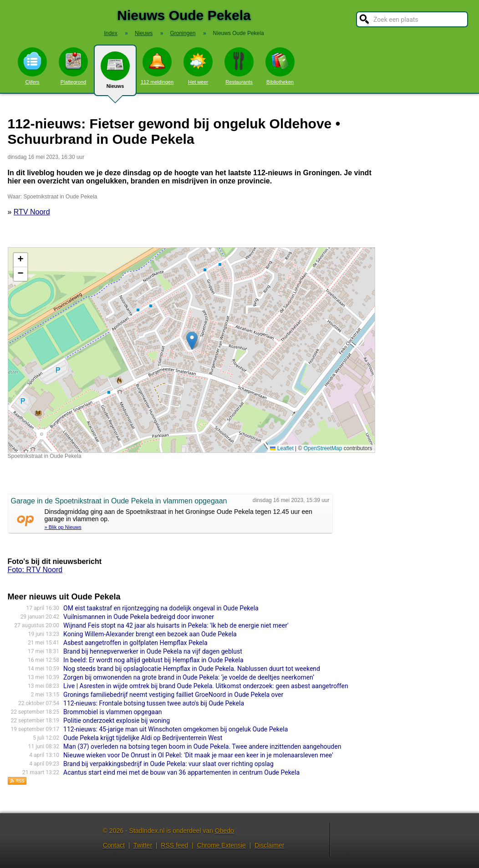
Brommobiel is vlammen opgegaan (112, 712)
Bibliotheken (280, 66)
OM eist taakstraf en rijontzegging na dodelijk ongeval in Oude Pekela (161, 608)
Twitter (143, 845)
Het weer (198, 66)
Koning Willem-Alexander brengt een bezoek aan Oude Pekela (150, 634)
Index (110, 33)
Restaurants (239, 66)
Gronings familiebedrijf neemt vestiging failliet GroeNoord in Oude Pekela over (173, 695)
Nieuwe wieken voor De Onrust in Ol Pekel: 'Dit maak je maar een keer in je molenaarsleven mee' (198, 755)
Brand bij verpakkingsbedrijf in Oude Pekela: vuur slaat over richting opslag (168, 764)
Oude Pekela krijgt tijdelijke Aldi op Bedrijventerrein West (143, 738)
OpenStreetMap (323, 448)
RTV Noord (32, 212)
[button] (192, 341)
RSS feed (174, 845)
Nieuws (115, 74)
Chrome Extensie (221, 845)
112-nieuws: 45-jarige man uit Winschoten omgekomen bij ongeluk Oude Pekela (176, 729)
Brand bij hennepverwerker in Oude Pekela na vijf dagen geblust (153, 651)
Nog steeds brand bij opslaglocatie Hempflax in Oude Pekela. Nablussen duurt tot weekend (192, 669)
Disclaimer (269, 845)
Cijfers (32, 66)
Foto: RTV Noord (35, 570)
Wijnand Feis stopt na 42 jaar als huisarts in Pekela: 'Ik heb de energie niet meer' (176, 625)
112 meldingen (157, 66)
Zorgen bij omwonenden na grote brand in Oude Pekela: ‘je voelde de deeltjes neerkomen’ (189, 677)
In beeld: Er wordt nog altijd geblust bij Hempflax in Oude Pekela (153, 660)
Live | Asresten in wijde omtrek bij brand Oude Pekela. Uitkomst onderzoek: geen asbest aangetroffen (206, 686)
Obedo (224, 831)
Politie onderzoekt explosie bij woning (117, 721)
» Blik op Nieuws (63, 527)
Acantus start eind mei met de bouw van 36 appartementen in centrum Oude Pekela (181, 772)
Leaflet (282, 448)
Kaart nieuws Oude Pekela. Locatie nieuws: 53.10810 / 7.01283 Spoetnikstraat (190, 350)
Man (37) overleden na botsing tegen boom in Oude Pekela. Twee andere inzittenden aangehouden (202, 746)
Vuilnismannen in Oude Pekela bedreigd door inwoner (139, 617)
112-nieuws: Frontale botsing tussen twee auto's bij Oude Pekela (154, 703)
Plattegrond (73, 66)
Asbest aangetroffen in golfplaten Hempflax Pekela (135, 643)
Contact (114, 845)
